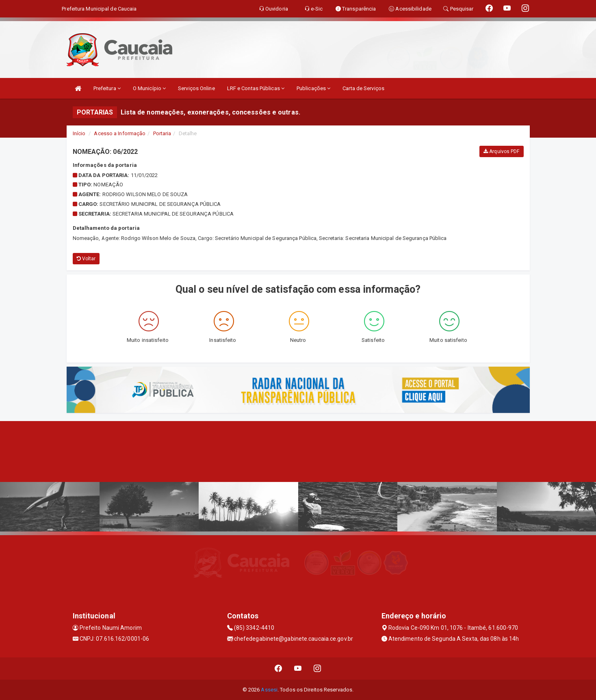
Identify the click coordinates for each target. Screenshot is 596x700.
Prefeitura (107, 88)
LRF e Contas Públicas (256, 88)
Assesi (269, 690)
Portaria (162, 133)
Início (79, 133)
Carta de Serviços (363, 88)
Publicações (313, 88)
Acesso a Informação (120, 133)
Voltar (86, 259)
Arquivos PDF (501, 151)
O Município (149, 88)
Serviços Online (196, 88)
